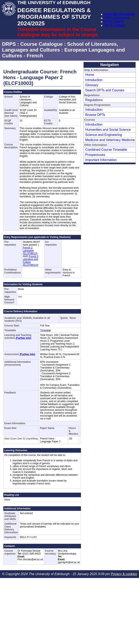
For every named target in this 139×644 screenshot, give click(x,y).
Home (90, 75)
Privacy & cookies (124, 574)
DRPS (9, 44)
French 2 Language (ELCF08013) (30, 251)
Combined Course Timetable (106, 150)
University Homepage (119, 14)
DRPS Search (114, 21)
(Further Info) (23, 338)
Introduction (94, 80)
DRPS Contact (114, 25)
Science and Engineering (104, 135)
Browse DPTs (95, 115)
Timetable (45, 330)
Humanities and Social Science (108, 130)
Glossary (92, 85)
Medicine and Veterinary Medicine (110, 140)
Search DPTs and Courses (105, 90)
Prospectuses (95, 155)
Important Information (101, 160)
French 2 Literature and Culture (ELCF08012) (31, 261)
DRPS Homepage (116, 18)
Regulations (94, 100)
